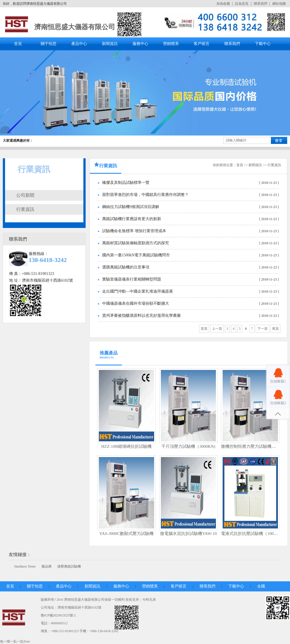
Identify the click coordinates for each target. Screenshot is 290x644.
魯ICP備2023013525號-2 (58, 615)
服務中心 (140, 44)
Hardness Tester (25, 566)
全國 (261, 586)
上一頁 (217, 329)
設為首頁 (242, 4)
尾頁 (275, 329)
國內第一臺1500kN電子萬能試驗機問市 (136, 255)
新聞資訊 (110, 44)
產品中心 (79, 44)
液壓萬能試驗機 (69, 566)
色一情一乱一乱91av (15, 641)
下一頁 (262, 329)
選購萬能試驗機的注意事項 (126, 267)
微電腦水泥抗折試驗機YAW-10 (188, 534)
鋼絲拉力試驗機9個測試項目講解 (131, 207)
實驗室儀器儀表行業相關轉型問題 (132, 279)
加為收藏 (223, 4)
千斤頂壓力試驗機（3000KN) (188, 446)
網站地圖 (279, 4)
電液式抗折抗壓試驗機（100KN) (251, 534)
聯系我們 (261, 4)
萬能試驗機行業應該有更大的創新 (132, 219)
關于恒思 (49, 44)
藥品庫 (47, 566)
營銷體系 (171, 44)
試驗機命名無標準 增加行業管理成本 (134, 231)
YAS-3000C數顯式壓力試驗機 (126, 534)
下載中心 (263, 44)
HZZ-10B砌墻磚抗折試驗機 (126, 446)
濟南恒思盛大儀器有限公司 (75, 27)
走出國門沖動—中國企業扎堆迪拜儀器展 (138, 291)
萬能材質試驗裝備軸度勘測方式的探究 (136, 243)
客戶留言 (202, 44)
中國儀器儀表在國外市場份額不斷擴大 (136, 303)
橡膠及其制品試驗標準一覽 (126, 183)
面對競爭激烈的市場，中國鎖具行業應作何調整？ (145, 195)
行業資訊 (25, 209)
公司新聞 (25, 195)
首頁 (18, 44)
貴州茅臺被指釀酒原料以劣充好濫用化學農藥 (141, 316)
